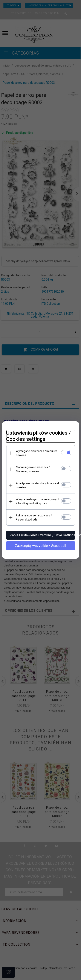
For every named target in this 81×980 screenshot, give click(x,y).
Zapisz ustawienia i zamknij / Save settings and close (42, 535)
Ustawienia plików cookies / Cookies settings (38, 436)
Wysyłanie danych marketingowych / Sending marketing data (38, 501)
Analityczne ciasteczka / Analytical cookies (37, 485)
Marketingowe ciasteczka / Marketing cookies (33, 469)
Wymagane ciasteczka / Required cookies (37, 453)
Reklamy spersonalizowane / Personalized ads (34, 517)
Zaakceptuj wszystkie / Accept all (40, 546)
